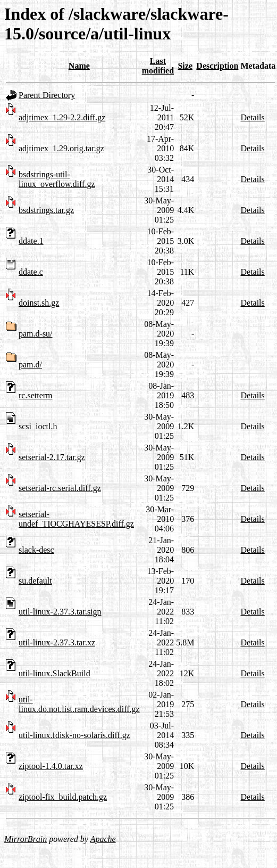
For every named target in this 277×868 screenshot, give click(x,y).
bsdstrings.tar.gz (46, 210)
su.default (35, 581)
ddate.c (31, 272)
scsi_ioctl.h (38, 426)
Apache (103, 839)
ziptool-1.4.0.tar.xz (51, 766)
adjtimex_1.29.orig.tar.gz (61, 148)
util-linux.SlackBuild (54, 673)
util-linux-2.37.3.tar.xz (57, 642)
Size (185, 66)
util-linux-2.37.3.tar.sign (60, 612)
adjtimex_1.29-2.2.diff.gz (62, 117)
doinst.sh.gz (39, 303)
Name (79, 66)
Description (217, 66)
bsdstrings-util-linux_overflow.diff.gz (57, 179)
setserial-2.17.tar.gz (52, 457)
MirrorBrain (26, 839)
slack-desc (36, 550)
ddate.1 (31, 241)
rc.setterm (36, 395)
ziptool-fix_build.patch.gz (63, 797)
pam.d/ (30, 365)
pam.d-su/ (36, 334)
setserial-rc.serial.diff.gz (60, 488)
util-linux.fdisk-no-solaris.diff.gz (74, 735)
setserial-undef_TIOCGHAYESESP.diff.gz (76, 519)
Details (252, 117)
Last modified (158, 66)
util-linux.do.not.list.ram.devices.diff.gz (79, 704)
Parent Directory (47, 95)
